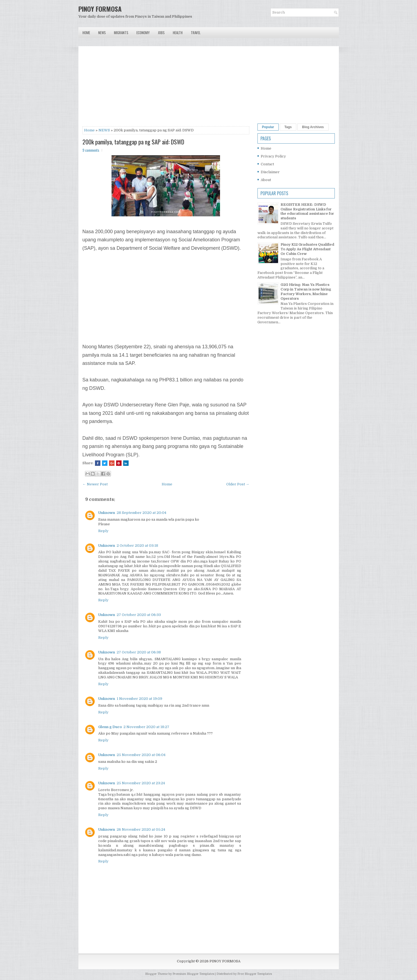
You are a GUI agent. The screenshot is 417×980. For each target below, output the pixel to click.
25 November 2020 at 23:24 (141, 783)
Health (178, 33)
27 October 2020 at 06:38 (139, 652)
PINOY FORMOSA (100, 9)
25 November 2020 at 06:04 (141, 755)
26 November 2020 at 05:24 (141, 829)
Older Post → (238, 484)
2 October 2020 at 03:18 (137, 546)
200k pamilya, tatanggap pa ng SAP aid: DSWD (133, 142)
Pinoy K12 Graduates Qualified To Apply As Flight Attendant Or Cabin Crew (307, 249)
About (266, 180)
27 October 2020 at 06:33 (139, 615)
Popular (268, 127)
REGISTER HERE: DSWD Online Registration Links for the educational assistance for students (307, 211)
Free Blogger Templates (255, 974)
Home (86, 33)
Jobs (161, 33)
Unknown (107, 513)
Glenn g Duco (110, 727)
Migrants (121, 33)
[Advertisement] (166, 88)
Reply (103, 531)
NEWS (104, 130)
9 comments (91, 150)
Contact (267, 164)
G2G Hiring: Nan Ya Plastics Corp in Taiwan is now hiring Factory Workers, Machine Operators (306, 292)
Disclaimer (270, 172)
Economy (143, 33)
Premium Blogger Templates (193, 974)
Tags (288, 127)
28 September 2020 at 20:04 (141, 513)
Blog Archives (313, 127)
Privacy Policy (273, 156)
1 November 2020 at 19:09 (139, 699)
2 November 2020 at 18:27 (146, 727)
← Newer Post (95, 484)
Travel (196, 33)
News (102, 33)
